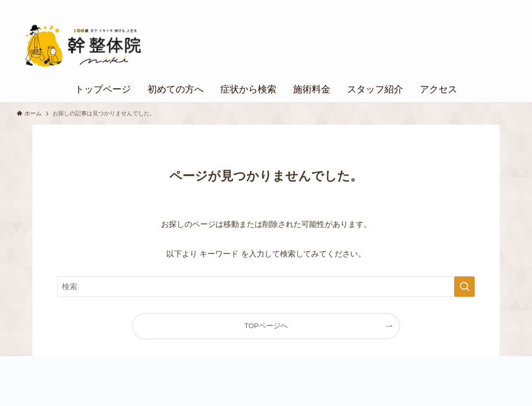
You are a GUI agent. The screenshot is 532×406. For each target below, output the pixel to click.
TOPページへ (266, 326)
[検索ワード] (266, 287)
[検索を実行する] (464, 287)
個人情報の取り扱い (475, 6)
